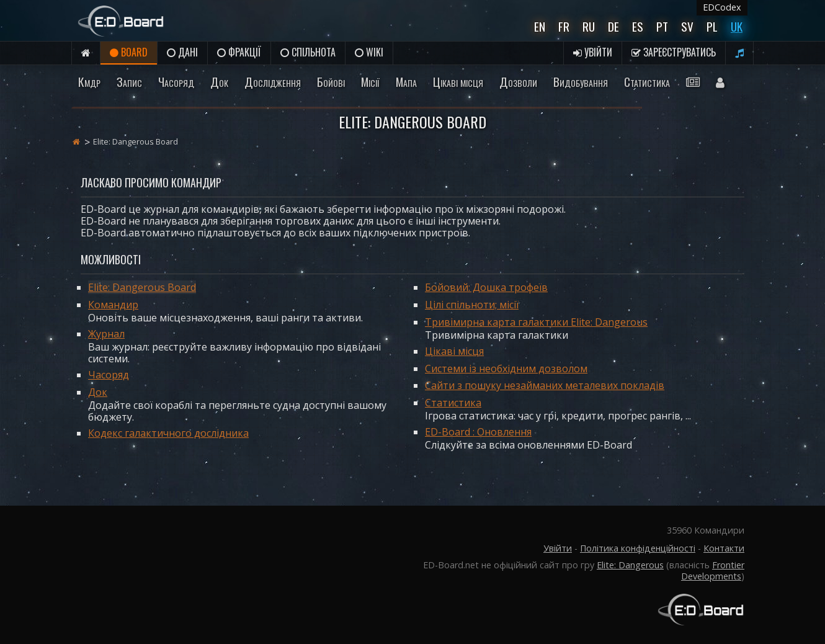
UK (737, 26)
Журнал (106, 334)
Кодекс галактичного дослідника (168, 433)
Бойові (331, 82)
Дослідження (273, 82)
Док (219, 82)
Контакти (724, 548)
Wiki (369, 52)
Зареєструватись (674, 52)
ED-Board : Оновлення (478, 432)
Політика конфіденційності (638, 548)
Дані (182, 52)
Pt (662, 26)
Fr (564, 26)
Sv (687, 26)
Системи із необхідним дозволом (506, 369)
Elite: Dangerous (630, 565)
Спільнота (308, 52)
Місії (370, 82)
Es (638, 26)
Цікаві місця (458, 82)
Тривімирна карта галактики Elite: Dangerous (536, 322)
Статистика (647, 82)
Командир (113, 305)
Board (129, 52)
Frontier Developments (713, 570)
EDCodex (722, 7)
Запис (129, 82)
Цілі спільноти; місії (472, 305)
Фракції (239, 52)
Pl (712, 26)
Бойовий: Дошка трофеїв (486, 287)
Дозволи (518, 82)
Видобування (581, 82)
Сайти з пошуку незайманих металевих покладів (545, 385)
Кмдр (89, 82)
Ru (589, 26)
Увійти (593, 52)
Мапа (406, 82)
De (613, 26)
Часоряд (176, 82)
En (540, 26)
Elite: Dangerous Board (142, 287)
